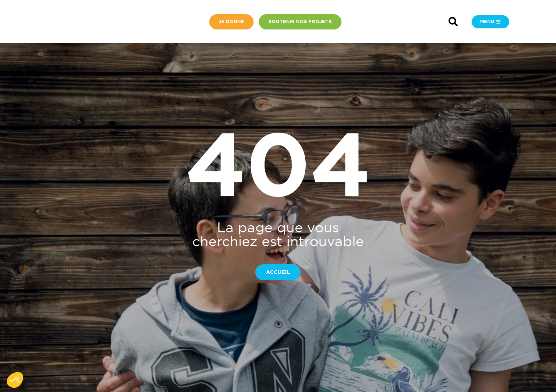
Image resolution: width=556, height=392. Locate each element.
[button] (453, 22)
